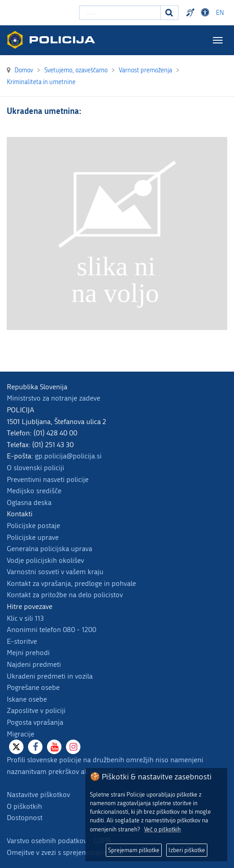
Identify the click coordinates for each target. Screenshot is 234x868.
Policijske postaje (33, 526)
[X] (16, 747)
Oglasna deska (29, 502)
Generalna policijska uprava (49, 549)
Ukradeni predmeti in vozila (50, 676)
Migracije (21, 734)
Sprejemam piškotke (134, 850)
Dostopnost (25, 818)
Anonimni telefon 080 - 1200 (51, 630)
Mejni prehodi (28, 653)
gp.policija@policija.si (68, 456)
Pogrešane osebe (33, 687)
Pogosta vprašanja (35, 722)
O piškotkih (24, 806)
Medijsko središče (34, 491)
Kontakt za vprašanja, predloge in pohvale (71, 583)
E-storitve (22, 641)
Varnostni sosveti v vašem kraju (55, 572)
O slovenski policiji (35, 468)
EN (220, 13)
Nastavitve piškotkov (38, 795)
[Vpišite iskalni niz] (120, 13)
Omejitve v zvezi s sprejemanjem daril (65, 852)
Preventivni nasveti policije (48, 479)
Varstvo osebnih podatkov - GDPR (59, 841)
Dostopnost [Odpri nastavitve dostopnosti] (206, 13)
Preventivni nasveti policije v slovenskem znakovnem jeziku (192, 13)
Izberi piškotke (187, 850)
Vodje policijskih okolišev (45, 560)
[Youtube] (54, 747)
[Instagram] (73, 747)
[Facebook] (35, 747)
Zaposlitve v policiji (36, 710)
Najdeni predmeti (34, 664)
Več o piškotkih (162, 829)
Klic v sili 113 (25, 618)
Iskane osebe (27, 699)
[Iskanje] (169, 13)
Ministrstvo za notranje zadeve (54, 398)
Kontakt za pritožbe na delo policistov (65, 595)
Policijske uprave (33, 537)
